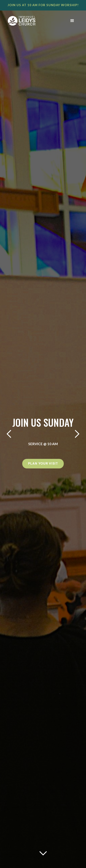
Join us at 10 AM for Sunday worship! (43, 5)
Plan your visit (43, 464)
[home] (31, 21)
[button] (72, 21)
